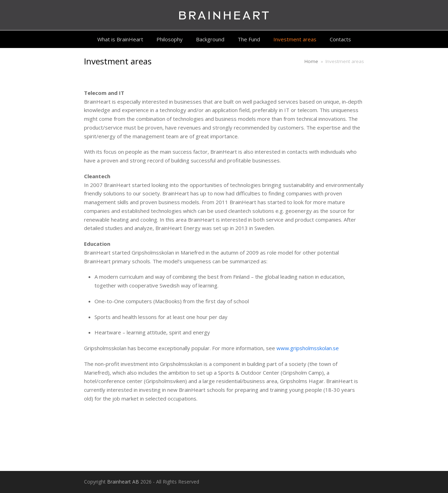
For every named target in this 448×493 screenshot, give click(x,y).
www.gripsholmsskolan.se (308, 348)
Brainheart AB (123, 482)
